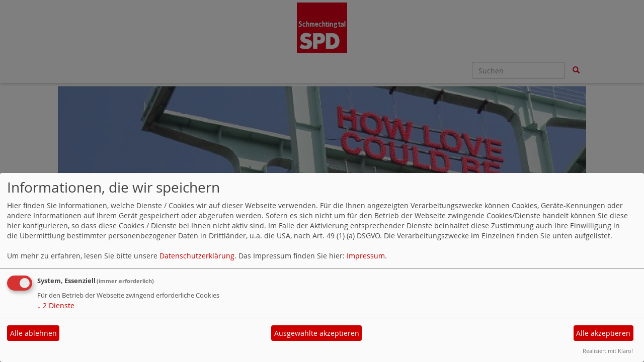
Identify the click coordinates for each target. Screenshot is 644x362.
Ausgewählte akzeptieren (317, 333)
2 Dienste (56, 305)
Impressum (366, 256)
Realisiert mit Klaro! (608, 351)
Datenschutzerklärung (197, 256)
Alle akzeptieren (603, 333)
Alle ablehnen (33, 333)
